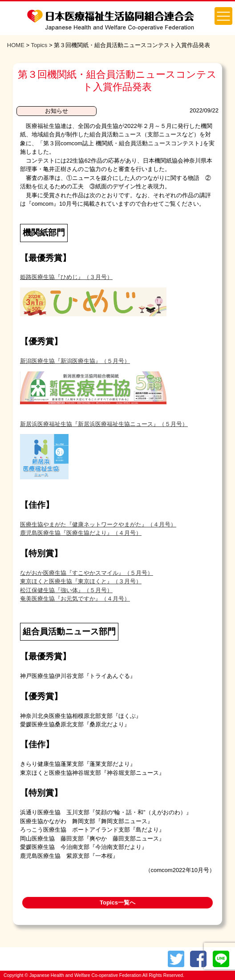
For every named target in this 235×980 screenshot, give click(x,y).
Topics (39, 45)
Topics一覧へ (117, 902)
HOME (16, 45)
